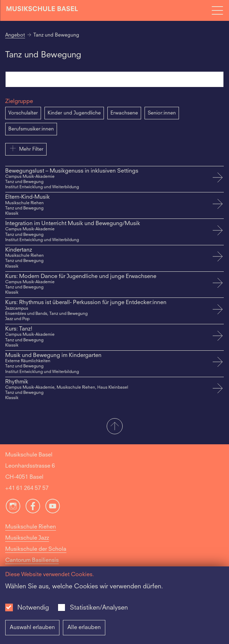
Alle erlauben (84, 628)
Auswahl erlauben (32, 628)
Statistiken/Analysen (99, 608)
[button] (114, 427)
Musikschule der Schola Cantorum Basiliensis (36, 555)
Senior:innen (162, 113)
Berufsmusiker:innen (31, 129)
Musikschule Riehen (31, 527)
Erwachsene (124, 113)
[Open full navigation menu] (217, 10)
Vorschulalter (23, 113)
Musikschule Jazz (27, 538)
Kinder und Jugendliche (74, 113)
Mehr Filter (26, 148)
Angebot (15, 35)
